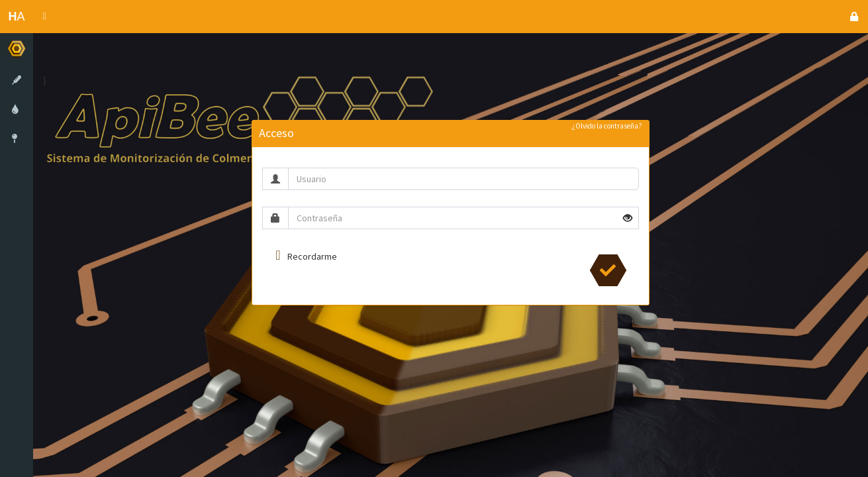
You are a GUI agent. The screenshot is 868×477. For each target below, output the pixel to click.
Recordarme (312, 256)
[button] (45, 17)
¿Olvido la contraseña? (607, 126)
